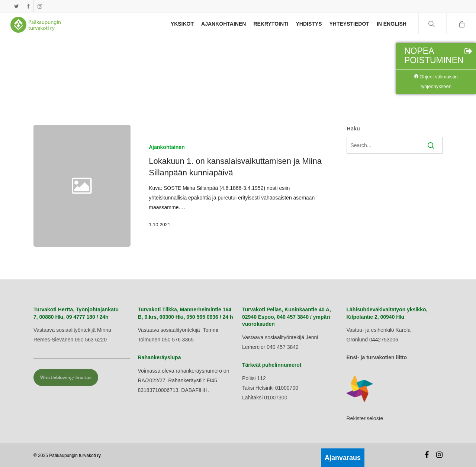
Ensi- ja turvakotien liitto (377, 357)
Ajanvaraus (343, 458)
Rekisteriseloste (365, 418)
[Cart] (461, 28)
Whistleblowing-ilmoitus (66, 377)
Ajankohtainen (167, 147)
